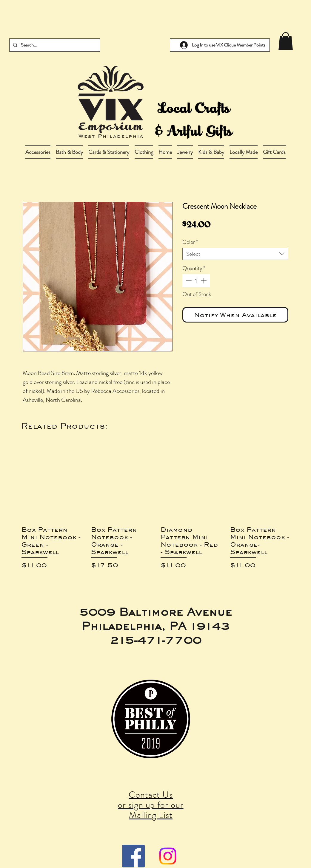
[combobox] (235, 254)
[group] (155, 509)
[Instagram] (168, 856)
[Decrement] (188, 281)
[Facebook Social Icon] (133, 856)
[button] (69, 152)
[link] (286, 41)
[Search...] (54, 45)
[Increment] (204, 281)
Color (190, 242)
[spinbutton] (196, 281)
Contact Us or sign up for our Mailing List (151, 805)
